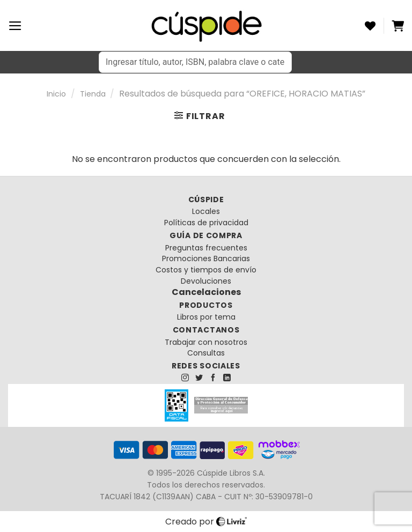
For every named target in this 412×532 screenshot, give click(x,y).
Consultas (206, 353)
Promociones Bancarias (206, 258)
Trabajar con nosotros (206, 342)
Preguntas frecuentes (206, 248)
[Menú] (15, 26)
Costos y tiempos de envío (206, 270)
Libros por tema (206, 317)
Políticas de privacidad (206, 223)
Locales (206, 211)
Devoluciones (206, 281)
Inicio (56, 94)
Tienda (93, 94)
